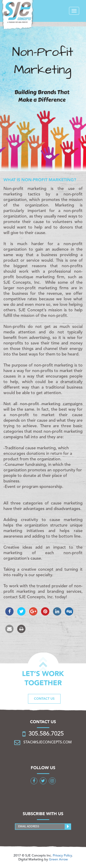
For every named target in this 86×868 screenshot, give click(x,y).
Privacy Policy (62, 856)
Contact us (44, 699)
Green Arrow (58, 859)
